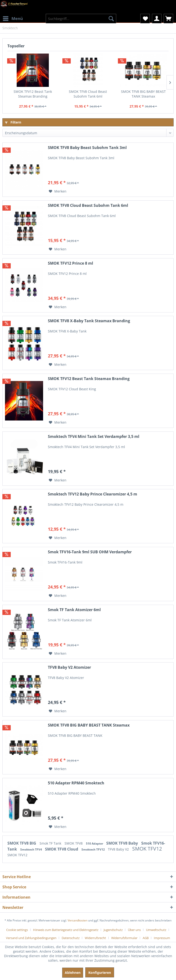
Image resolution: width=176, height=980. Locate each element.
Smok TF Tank (51, 843)
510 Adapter (95, 844)
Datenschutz (71, 938)
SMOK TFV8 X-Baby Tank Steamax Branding (89, 321)
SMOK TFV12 (147, 849)
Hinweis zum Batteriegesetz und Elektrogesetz (66, 930)
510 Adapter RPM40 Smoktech (76, 783)
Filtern (13, 122)
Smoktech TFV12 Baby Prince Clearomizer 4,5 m (93, 494)
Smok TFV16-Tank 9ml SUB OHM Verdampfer (90, 552)
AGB (146, 938)
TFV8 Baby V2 (119, 849)
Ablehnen (73, 973)
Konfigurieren (100, 973)
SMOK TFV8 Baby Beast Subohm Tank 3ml (87, 148)
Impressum (162, 938)
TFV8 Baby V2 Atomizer (69, 667)
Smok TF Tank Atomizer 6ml (74, 610)
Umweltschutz (156, 930)
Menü (13, 18)
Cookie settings (17, 930)
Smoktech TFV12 (93, 849)
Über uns (134, 930)
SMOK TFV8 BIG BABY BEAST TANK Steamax (143, 94)
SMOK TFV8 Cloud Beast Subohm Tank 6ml (88, 94)
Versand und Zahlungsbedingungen (31, 938)
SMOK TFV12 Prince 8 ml (70, 263)
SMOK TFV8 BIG (22, 843)
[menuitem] (13, 15)
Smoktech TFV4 (31, 849)
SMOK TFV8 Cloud (62, 849)
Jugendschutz (113, 930)
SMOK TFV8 (74, 843)
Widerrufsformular (124, 938)
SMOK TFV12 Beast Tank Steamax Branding (33, 94)
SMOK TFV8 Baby (123, 843)
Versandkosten (78, 920)
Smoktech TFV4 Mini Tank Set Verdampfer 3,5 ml (94, 437)
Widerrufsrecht (95, 938)
